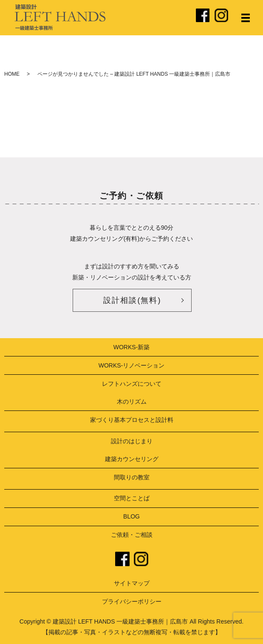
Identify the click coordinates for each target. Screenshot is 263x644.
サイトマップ (132, 583)
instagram (141, 559)
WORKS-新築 (132, 347)
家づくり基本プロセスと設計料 (132, 420)
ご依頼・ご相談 (132, 535)
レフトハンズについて (132, 384)
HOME (12, 74)
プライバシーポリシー (132, 601)
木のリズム (132, 402)
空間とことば (132, 498)
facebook (122, 559)
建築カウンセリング (132, 459)
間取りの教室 (132, 477)
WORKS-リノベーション (132, 365)
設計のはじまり (132, 441)
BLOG (131, 516)
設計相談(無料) (132, 300)
